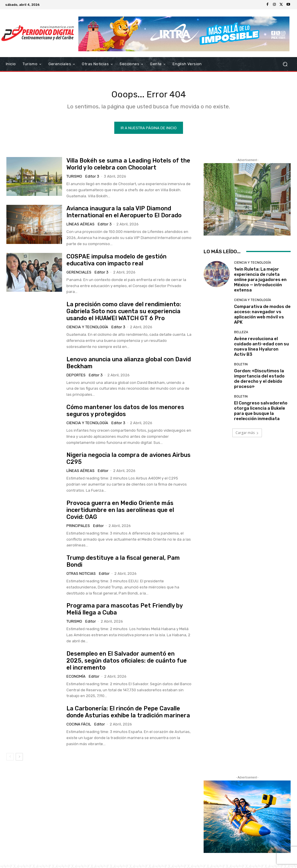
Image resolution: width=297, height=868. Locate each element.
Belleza (241, 336)
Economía (76, 680)
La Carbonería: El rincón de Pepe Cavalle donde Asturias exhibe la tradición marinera (128, 715)
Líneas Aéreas (80, 228)
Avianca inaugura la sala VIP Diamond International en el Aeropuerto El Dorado (124, 215)
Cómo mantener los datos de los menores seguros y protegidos (125, 414)
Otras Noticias (81, 577)
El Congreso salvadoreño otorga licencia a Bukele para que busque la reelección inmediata (261, 414)
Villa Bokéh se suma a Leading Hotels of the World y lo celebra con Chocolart (128, 167)
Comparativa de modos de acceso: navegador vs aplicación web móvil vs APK (262, 318)
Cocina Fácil (79, 728)
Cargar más (247, 436)
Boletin (241, 368)
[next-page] (19, 760)
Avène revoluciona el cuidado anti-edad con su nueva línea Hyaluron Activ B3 (261, 350)
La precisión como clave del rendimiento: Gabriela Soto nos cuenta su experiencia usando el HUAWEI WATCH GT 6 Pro (124, 315)
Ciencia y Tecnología (87, 330)
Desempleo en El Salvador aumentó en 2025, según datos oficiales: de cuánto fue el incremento (127, 664)
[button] (285, 64)
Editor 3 (92, 180)
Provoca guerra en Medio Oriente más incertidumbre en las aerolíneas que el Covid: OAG (120, 513)
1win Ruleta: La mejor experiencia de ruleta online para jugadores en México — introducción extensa (260, 283)
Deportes (76, 378)
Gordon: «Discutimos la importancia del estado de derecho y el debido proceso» (259, 382)
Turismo (74, 180)
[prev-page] (10, 760)
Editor (103, 474)
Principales (78, 529)
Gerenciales (79, 276)
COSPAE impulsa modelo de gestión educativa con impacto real (116, 263)
